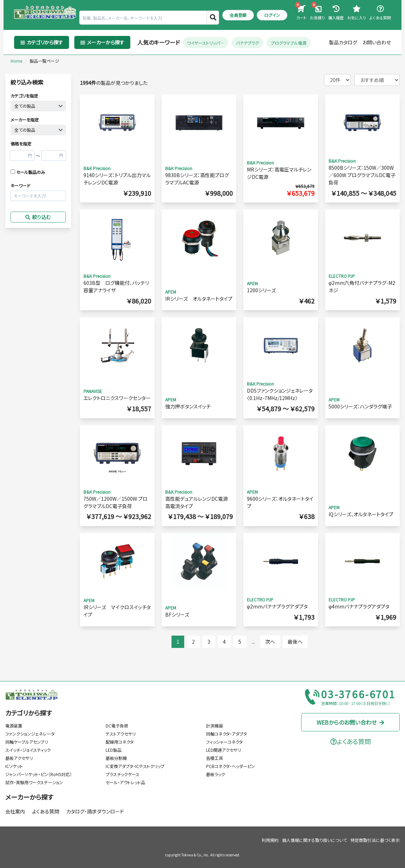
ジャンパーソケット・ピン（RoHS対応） (39, 774)
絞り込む (38, 217)
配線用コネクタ (120, 742)
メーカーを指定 (25, 120)
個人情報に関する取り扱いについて (314, 840)
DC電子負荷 (117, 726)
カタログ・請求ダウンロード (95, 811)
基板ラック (216, 774)
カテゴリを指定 (24, 96)
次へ (270, 642)
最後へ (295, 642)
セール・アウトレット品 (125, 782)
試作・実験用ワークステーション (34, 782)
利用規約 (270, 840)
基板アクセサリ (19, 758)
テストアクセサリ (121, 734)
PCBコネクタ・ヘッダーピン (230, 766)
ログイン (272, 15)
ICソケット (14, 766)
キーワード (20, 185)
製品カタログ (343, 42)
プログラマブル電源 (289, 42)
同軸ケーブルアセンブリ (27, 742)
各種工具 (214, 758)
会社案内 (15, 811)
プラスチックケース (123, 774)
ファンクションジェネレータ (30, 734)
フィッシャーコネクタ (224, 742)
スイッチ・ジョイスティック (28, 750)
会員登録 (238, 15)
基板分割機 (116, 758)
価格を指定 (21, 143)
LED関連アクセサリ (223, 750)
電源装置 (14, 726)
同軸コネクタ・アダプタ (226, 734)
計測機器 (214, 726)
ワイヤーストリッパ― (205, 42)
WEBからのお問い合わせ (351, 722)
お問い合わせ (377, 42)
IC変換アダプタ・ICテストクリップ (135, 766)
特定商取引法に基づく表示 (375, 840)
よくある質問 (46, 811)
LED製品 (114, 750)
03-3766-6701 (359, 694)
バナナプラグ (247, 42)
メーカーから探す (29, 797)
